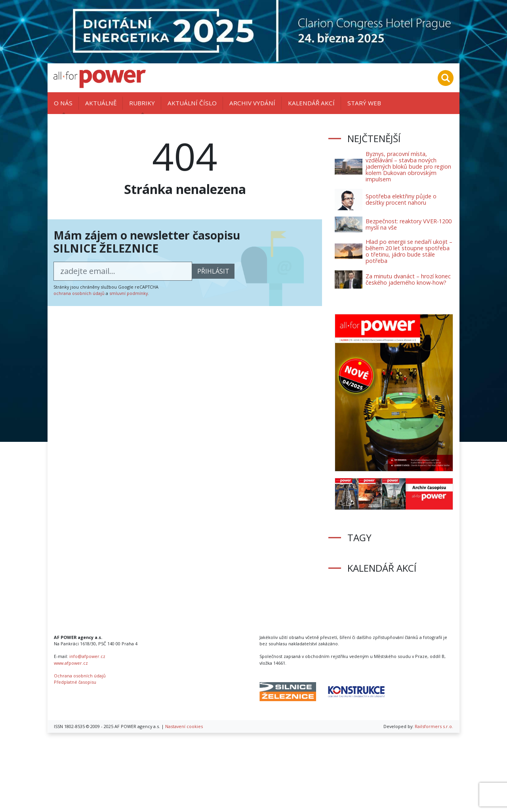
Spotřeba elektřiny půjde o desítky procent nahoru (401, 199)
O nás (63, 103)
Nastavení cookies (184, 726)
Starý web (364, 103)
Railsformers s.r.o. (434, 726)
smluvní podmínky (129, 293)
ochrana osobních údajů (79, 293)
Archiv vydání (252, 103)
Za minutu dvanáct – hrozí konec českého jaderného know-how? (408, 279)
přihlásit (213, 271)
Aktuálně (101, 103)
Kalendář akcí (311, 103)
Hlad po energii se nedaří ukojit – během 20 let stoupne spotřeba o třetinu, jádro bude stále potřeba (409, 251)
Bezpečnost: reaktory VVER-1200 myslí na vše (409, 224)
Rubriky (142, 103)
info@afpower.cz (87, 656)
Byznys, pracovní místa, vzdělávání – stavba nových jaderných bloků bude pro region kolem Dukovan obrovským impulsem (408, 166)
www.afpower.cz (71, 663)
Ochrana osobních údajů (80, 676)
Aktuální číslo (192, 103)
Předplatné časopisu (75, 682)
